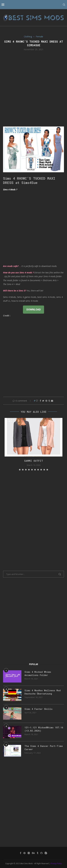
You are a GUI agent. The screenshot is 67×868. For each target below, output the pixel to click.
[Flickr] (29, 853)
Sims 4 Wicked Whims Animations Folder (38, 673)
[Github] (41, 853)
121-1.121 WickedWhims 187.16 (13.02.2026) (44, 729)
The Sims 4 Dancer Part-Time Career (44, 748)
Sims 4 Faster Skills (38, 709)
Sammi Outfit (34, 461)
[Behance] (33, 853)
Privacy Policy (56, 863)
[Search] (64, 5)
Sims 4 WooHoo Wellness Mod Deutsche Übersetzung (43, 692)
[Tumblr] (38, 853)
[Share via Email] (52, 401)
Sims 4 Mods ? (10, 190)
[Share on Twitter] (43, 401)
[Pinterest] (24, 853)
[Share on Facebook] (40, 401)
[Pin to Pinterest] (46, 401)
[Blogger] (46, 853)
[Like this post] (37, 401)
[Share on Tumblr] (49, 401)
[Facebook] (21, 853)
